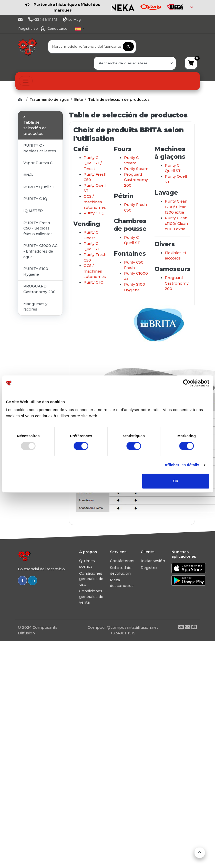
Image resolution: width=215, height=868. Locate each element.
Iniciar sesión (153, 561)
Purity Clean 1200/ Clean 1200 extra (176, 207)
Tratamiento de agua (49, 99)
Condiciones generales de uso (91, 579)
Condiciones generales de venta (91, 597)
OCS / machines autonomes (95, 202)
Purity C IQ (94, 213)
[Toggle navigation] (26, 81)
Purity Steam (136, 169)
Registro (149, 568)
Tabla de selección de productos (119, 99)
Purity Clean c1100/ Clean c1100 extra (176, 223)
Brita (78, 99)
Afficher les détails (182, 465)
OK (176, 481)
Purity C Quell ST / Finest (93, 163)
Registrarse (28, 29)
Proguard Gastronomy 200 (136, 180)
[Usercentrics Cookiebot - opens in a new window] (187, 383)
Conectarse (57, 29)
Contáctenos (122, 561)
